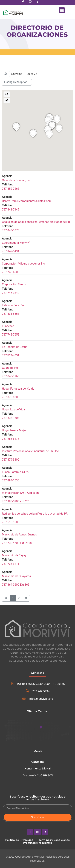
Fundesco (8, 326)
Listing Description (16, 82)
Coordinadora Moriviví (16, 243)
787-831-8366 (11, 314)
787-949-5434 (11, 251)
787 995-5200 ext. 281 (16, 501)
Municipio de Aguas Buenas (19, 534)
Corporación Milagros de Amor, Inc (23, 264)
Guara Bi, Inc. (10, 368)
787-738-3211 (11, 564)
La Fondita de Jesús (15, 347)
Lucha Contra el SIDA (15, 472)
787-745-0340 (11, 293)
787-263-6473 (11, 439)
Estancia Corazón (13, 305)
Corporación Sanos (14, 284)
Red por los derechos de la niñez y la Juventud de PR (35, 514)
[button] (62, 10)
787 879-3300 (11, 460)
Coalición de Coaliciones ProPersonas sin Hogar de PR (36, 222)
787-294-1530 (11, 480)
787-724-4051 (11, 355)
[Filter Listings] (6, 74)
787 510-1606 (11, 522)
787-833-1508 (11, 418)
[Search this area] (7, 94)
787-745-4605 (11, 272)
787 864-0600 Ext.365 (16, 585)
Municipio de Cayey (14, 555)
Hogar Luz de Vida (13, 409)
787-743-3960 (11, 376)
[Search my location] (7, 101)
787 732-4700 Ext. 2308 (17, 543)
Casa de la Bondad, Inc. (17, 180)
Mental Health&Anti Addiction (20, 493)
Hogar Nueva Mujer (14, 430)
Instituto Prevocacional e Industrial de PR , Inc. (31, 451)
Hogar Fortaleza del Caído (18, 389)
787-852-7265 (11, 189)
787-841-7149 (11, 210)
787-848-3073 (11, 230)
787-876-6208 (11, 397)
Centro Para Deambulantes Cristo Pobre (27, 201)
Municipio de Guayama (16, 576)
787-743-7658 (11, 335)
